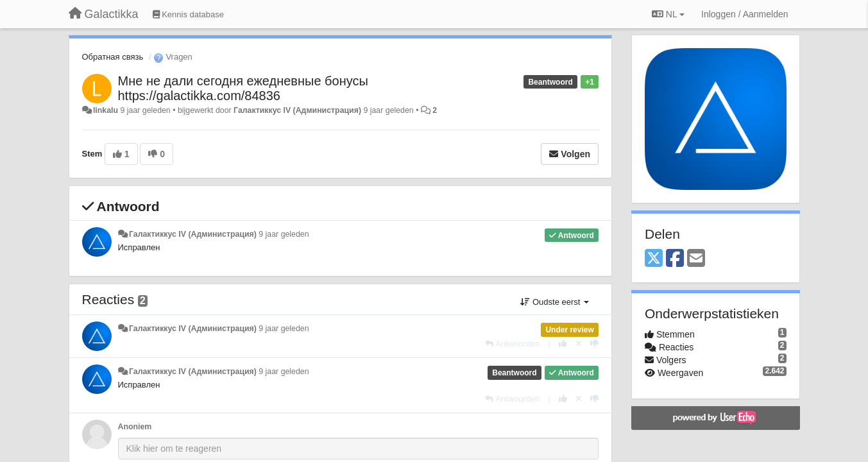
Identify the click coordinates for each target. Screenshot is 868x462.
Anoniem (135, 427)
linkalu (106, 110)
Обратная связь (113, 57)
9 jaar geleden (284, 234)
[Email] (696, 259)
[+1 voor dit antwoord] (563, 344)
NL (668, 14)
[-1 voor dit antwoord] (594, 344)
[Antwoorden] (512, 344)
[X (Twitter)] (654, 259)
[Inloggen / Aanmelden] (745, 14)
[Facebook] (675, 259)
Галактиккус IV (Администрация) (297, 110)
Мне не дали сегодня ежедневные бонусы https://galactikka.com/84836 (243, 88)
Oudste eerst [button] (555, 302)
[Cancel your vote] (579, 344)
